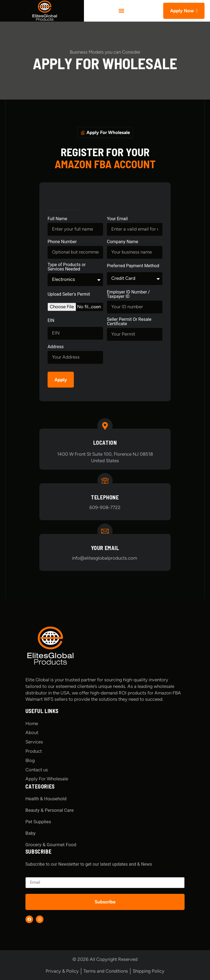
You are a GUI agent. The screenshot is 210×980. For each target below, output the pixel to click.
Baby (30, 833)
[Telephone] (105, 481)
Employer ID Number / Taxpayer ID (128, 294)
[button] (122, 11)
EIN (51, 321)
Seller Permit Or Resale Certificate (129, 322)
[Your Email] (105, 531)
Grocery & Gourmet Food (51, 845)
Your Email (117, 219)
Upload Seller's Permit (69, 294)
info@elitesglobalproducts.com (105, 558)
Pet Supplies (38, 822)
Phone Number (62, 242)
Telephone (105, 497)
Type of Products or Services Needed (67, 267)
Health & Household (46, 799)
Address (56, 347)
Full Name (57, 219)
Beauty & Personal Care (50, 810)
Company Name (122, 242)
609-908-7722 (105, 507)
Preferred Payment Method (133, 266)
